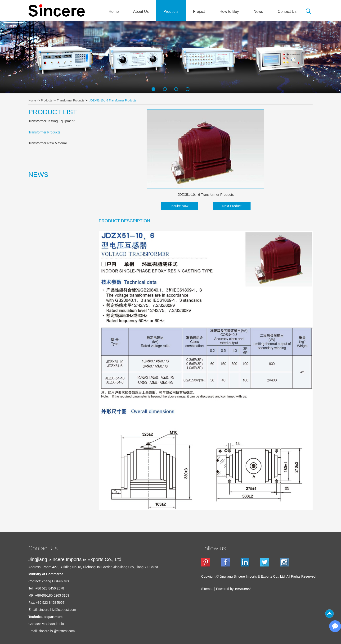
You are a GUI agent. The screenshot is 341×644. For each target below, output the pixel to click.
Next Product (232, 206)
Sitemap (207, 589)
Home (114, 11)
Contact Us (287, 11)
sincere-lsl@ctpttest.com (57, 631)
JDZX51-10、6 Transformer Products (113, 100)
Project (199, 11)
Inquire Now (180, 206)
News (258, 11)
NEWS (38, 175)
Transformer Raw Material (47, 143)
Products (171, 11)
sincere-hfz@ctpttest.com (57, 610)
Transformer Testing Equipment (52, 121)
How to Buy (229, 11)
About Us (141, 11)
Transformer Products (71, 100)
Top (329, 614)
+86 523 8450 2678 (50, 588)
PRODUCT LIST (53, 112)
